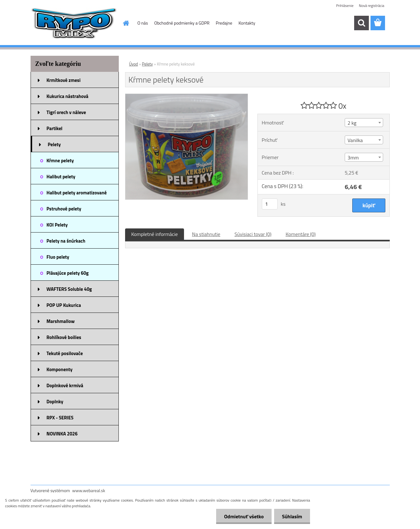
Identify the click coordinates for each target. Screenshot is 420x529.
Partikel (55, 128)
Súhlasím (292, 516)
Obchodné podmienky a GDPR (182, 23)
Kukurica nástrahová (68, 96)
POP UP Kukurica (64, 305)
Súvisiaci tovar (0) (253, 234)
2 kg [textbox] (352, 123)
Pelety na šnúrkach (66, 241)
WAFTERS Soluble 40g (69, 289)
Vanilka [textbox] (355, 140)
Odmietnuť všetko (244, 516)
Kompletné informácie (155, 234)
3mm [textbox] (353, 158)
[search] (361, 23)
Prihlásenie (345, 6)
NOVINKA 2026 (62, 434)
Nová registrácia (372, 6)
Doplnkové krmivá (65, 385)
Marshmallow (61, 321)
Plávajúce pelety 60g (68, 273)
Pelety (54, 144)
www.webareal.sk (89, 490)
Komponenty (60, 369)
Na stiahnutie (206, 234)
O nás (143, 23)
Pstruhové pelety (64, 209)
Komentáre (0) (300, 234)
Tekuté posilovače (65, 353)
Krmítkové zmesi (64, 80)
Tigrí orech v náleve (66, 112)
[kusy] (270, 204)
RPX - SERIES (60, 418)
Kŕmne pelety (60, 161)
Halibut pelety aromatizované (77, 193)
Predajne (224, 23)
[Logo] (74, 23)
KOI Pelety (57, 225)
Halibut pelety (61, 177)
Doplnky (55, 402)
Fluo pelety (58, 257)
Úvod (134, 64)
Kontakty (247, 23)
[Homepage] (125, 23)
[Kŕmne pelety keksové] (187, 96)
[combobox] (364, 123)
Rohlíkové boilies (64, 337)
